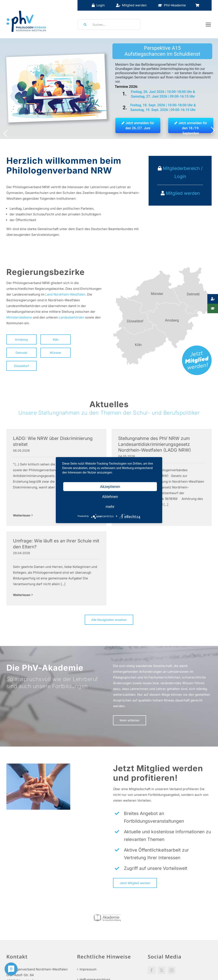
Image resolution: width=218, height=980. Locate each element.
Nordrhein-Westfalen (69, 294)
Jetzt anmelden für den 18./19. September (191, 127)
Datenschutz (89, 951)
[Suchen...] (109, 24)
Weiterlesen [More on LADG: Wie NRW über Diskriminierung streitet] (22, 498)
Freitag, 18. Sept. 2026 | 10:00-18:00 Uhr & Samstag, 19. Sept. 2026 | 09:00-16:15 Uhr (163, 107)
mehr (110, 506)
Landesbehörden (72, 317)
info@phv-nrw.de (19, 956)
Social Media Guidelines (166, 943)
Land (49, 294)
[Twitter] (162, 931)
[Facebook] (152, 931)
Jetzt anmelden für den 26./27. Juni (138, 126)
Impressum (88, 930)
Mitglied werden (183, 193)
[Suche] (84, 24)
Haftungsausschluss (95, 940)
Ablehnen (110, 496)
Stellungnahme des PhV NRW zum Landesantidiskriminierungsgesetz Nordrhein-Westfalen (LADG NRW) (119, 444)
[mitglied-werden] (197, 347)
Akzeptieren (110, 486)
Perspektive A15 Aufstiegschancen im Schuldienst (162, 51)
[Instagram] (172, 931)
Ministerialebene (19, 317)
